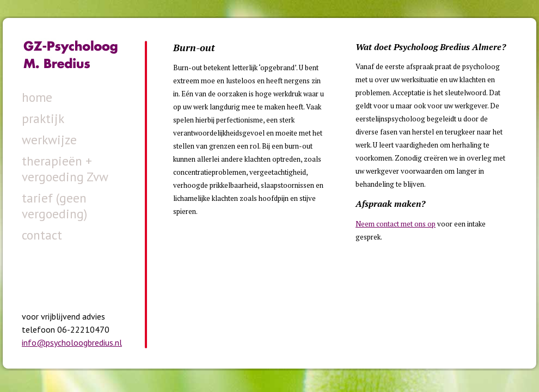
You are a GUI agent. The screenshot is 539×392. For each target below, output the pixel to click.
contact (42, 235)
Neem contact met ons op (396, 224)
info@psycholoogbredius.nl (72, 342)
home (37, 97)
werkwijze (49, 140)
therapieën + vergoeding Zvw (65, 169)
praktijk (43, 118)
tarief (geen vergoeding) (54, 206)
